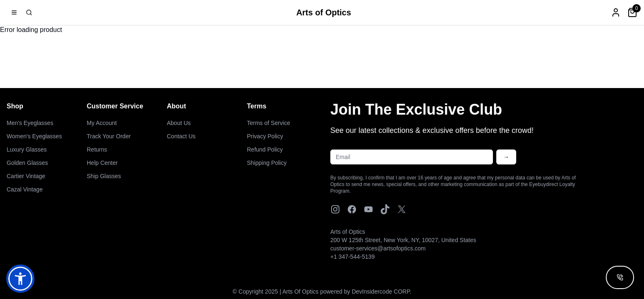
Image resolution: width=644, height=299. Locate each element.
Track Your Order (109, 136)
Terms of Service (268, 123)
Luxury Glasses (27, 149)
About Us (179, 123)
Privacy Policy (265, 136)
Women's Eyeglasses (34, 136)
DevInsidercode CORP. (382, 292)
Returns (97, 149)
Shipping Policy (267, 163)
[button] (20, 279)
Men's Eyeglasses (30, 123)
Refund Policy (265, 149)
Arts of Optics (324, 12)
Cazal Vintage (25, 189)
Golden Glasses (27, 163)
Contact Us (181, 136)
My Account (102, 123)
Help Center (102, 163)
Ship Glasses (104, 176)
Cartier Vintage (26, 176)
